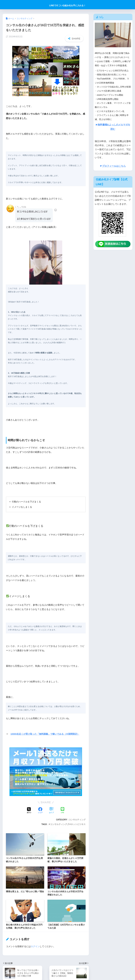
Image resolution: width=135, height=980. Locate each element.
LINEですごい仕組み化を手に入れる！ (67, 5)
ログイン (35, 946)
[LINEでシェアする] (62, 811)
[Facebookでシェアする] (40, 810)
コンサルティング (77, 820)
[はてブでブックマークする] (51, 810)
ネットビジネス (78, 824)
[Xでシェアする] (29, 810)
